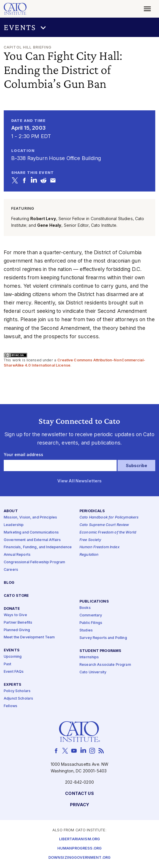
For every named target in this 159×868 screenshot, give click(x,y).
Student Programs (100, 651)
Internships (89, 657)
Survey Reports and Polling (103, 638)
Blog (9, 583)
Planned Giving (17, 630)
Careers (11, 570)
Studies (86, 631)
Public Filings (91, 623)
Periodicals (92, 511)
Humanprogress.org (79, 849)
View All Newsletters (80, 481)
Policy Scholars (17, 691)
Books (85, 608)
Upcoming (13, 657)
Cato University (93, 672)
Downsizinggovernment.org (79, 858)
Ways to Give (15, 615)
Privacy (80, 805)
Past (8, 665)
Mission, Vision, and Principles (30, 517)
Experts (13, 685)
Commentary (91, 616)
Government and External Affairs (32, 540)
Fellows (11, 706)
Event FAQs (14, 672)
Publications (94, 602)
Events (12, 651)
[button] (79, 27)
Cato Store (16, 596)
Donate (12, 609)
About (11, 511)
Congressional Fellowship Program (35, 563)
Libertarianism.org (80, 839)
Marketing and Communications (31, 532)
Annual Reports (17, 555)
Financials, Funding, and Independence (38, 548)
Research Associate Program (105, 665)
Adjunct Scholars (18, 699)
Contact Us (79, 794)
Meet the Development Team (29, 638)
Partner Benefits (18, 623)
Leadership (14, 525)
